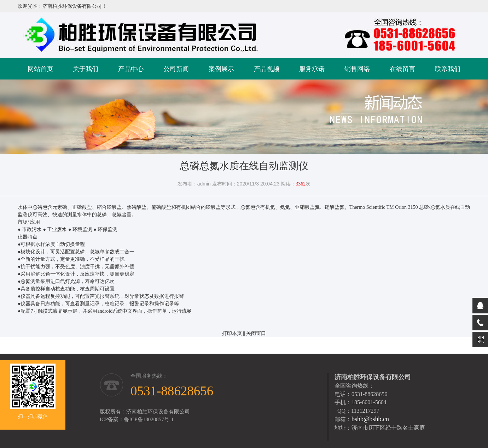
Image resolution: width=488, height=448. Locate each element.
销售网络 (357, 69)
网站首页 (40, 69)
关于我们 (86, 69)
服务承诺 (312, 69)
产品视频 (267, 69)
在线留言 (402, 69)
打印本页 (232, 333)
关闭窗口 (256, 333)
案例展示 (221, 69)
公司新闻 (176, 69)
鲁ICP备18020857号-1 (149, 419)
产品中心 (131, 69)
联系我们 (448, 69)
